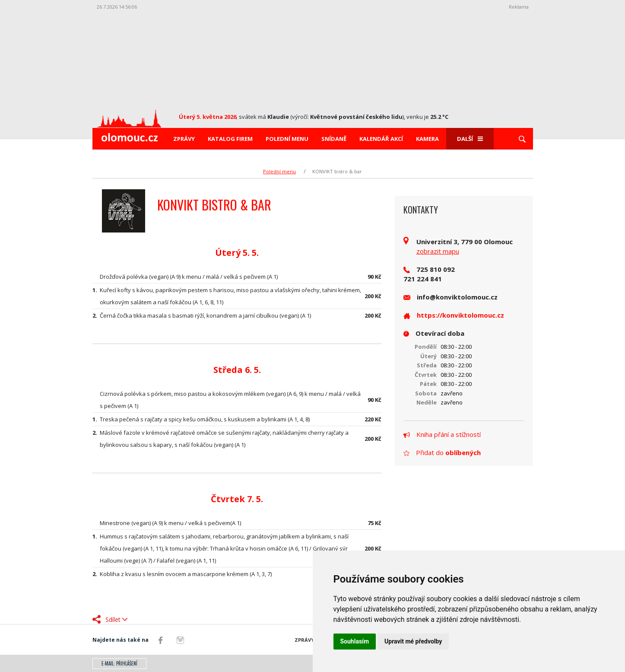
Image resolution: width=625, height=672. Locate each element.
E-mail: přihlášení (119, 663)
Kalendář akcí (381, 139)
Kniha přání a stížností (442, 434)
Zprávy (184, 139)
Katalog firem (230, 139)
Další (470, 139)
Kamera (427, 139)
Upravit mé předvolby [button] (413, 641)
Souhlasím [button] (355, 641)
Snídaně (334, 139)
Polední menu (287, 139)
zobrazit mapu (438, 251)
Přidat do (442, 452)
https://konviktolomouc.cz (460, 315)
